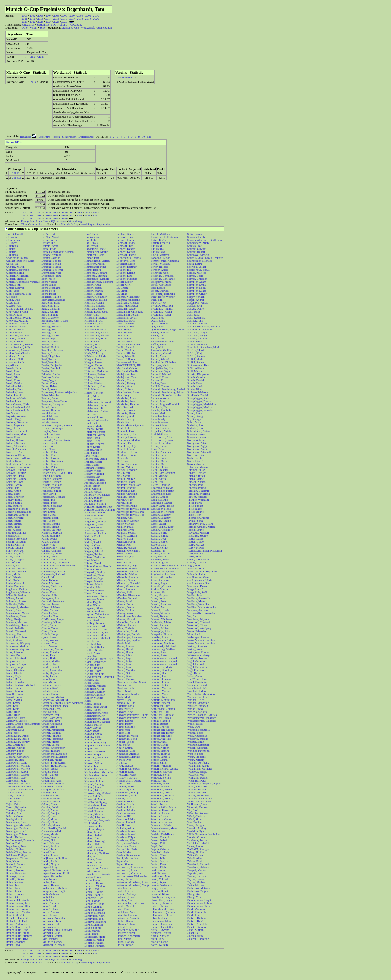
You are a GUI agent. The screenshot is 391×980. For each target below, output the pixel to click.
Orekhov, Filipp (126, 837)
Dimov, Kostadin (16, 873)
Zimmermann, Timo (199, 906)
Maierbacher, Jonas (128, 392)
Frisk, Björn (48, 521)
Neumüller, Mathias (128, 757)
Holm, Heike (92, 380)
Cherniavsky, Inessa (17, 739)
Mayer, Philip (124, 503)
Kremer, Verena (94, 814)
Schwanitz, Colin (161, 819)
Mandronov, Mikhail (128, 440)
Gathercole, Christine (54, 571)
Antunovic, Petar (15, 327)
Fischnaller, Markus (53, 470)
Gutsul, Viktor (50, 822)
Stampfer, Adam (196, 282)
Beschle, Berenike (16, 539)
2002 (32, 16)
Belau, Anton (13, 491)
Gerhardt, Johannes (52, 601)
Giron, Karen (49, 631)
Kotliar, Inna (92, 766)
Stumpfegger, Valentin (200, 410)
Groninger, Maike (52, 760)
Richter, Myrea (159, 464)
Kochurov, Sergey (95, 692)
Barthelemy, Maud (16, 434)
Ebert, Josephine (51, 288)
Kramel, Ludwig (94, 784)
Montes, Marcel (126, 619)
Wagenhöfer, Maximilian (201, 694)
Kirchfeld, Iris (93, 644)
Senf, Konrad (158, 870)
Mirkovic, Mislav (127, 574)
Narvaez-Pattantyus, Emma (132, 715)
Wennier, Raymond (198, 751)
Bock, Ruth (12, 580)
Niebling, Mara (125, 772)
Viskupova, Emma (198, 652)
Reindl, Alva (158, 401)
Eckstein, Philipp (51, 297)
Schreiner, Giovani (162, 772)
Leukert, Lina (124, 276)
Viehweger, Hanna (198, 637)
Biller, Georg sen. (16, 560)
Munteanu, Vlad (126, 688)
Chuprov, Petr (14, 754)
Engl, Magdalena (51, 356)
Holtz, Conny (92, 399)
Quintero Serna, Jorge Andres (168, 330)
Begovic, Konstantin (18, 467)
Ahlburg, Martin (15, 267)
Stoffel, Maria (195, 359)
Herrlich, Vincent (94, 306)
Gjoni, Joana (49, 637)
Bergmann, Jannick (17, 515)
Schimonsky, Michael (163, 646)
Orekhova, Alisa (126, 840)
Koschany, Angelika (96, 757)
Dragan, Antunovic (17, 924)
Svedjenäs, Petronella (200, 452)
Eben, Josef (48, 279)
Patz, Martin (124, 888)
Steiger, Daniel (196, 309)
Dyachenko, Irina (51, 276)
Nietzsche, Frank (126, 775)
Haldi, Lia (47, 900)
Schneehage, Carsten (163, 709)
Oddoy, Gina (124, 798)
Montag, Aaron (125, 613)
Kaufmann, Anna (94, 590)
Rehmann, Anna (160, 398)
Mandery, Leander (127, 437)
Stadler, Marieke (197, 273)
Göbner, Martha (51, 661)
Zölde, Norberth (196, 912)
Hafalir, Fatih (49, 861)
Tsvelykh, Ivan (196, 554)
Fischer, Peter (49, 467)
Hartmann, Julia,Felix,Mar (57, 930)
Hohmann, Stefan (95, 374)
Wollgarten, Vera (197, 804)
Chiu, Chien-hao (15, 745)
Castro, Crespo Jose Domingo (23, 724)
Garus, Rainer (49, 568)
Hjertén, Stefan (93, 344)
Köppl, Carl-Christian (97, 746)
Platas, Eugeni (159, 240)
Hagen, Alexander (52, 876)
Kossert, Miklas (94, 763)
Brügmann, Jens (15, 661)
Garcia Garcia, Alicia (53, 560)
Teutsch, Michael (197, 497)
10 (144, 137)
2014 (48, 19)
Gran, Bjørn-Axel (51, 718)
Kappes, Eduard (94, 551)
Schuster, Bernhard (162, 810)
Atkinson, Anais (15, 356)
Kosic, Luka (92, 760)
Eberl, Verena (49, 282)
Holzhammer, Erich (96, 408)
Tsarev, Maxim (196, 548)
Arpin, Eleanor (14, 341)
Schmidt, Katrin (160, 685)
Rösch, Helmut (159, 548)
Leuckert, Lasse (126, 264)
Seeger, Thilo (158, 843)
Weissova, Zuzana (198, 739)
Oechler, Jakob (125, 804)
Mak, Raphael (125, 407)
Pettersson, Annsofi (128, 918)
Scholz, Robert (159, 724)
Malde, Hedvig (125, 419)
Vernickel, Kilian (197, 625)
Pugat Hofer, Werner (163, 297)
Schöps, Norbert (160, 748)
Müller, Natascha (126, 673)
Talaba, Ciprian (196, 476)
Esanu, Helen (49, 386)
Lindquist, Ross (126, 321)
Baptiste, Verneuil (16, 416)
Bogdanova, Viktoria (18, 592)
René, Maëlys (159, 419)
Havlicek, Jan (92, 237)
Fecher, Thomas (51, 410)
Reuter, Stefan (159, 446)
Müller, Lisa (124, 664)
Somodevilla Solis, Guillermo (204, 240)
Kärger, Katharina (95, 557)
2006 (64, 16)
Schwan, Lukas (160, 816)
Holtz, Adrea (92, 396)
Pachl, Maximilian (127, 858)
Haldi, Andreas (50, 894)
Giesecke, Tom (50, 616)
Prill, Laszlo (158, 288)
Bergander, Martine (17, 509)
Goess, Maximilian (52, 670)
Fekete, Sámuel (50, 422)
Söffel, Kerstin (159, 945)
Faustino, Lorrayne (52, 404)
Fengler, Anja (49, 431)
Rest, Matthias (159, 434)
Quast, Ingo (157, 318)
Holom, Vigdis (93, 383)
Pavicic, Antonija (126, 894)
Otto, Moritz (124, 852)
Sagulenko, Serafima (163, 574)
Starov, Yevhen (196, 297)
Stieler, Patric (195, 341)
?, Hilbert (11, 243)
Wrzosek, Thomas (198, 807)
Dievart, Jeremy (15, 870)
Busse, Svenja (14, 700)
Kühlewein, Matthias (97, 853)
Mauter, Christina (127, 494)
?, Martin (11, 252)
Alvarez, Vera (14, 306)
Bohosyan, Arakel (16, 601)
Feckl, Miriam (50, 416)
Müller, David (125, 649)
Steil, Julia (193, 315)
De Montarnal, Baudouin (20, 840)
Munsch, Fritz (125, 685)
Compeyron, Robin (17, 772)
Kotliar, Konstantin (96, 769)
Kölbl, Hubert (92, 710)
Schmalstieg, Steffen (163, 649)
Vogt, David (194, 673)
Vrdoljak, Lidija (196, 691)
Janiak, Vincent (93, 492)
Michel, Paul (124, 545)
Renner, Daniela (160, 428)
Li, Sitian (122, 294)
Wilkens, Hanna (196, 790)
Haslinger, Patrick (52, 942)
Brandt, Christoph (16, 631)
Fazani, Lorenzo (51, 407)
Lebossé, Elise (125, 237)
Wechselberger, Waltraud (201, 721)
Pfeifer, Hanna (125, 921)
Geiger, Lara (48, 589)
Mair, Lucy (123, 395)
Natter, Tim (123, 733)
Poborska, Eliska (160, 258)
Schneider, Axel (160, 712)
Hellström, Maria (94, 264)
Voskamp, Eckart (197, 685)
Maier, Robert (124, 389)
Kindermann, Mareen (97, 635)
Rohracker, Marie (161, 509)
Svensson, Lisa (196, 455)
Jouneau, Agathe (94, 530)
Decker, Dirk (13, 843)
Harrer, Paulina (50, 912)
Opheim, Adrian (126, 828)
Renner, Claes (159, 425)
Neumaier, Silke (126, 751)
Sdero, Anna (158, 831)
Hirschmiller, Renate (96, 335)
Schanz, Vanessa (160, 613)
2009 (88, 16)
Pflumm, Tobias (126, 924)
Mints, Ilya (123, 560)
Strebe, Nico (194, 389)
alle (149, 137)
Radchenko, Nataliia (163, 341)
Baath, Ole (12, 377)
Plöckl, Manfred (160, 255)
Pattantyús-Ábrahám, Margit (133, 885)
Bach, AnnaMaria (16, 398)
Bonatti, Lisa (13, 610)
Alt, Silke (11, 297)
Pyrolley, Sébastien (162, 306)
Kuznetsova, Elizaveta (97, 874)
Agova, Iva (12, 264)
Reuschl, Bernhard (161, 443)
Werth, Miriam (196, 760)
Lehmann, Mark (126, 243)
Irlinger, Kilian (93, 462)
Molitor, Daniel (125, 607)
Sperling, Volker (196, 267)
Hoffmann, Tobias (95, 368)
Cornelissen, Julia (16, 781)
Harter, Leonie (50, 915)
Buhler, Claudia (15, 682)
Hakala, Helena (50, 885)
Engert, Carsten (50, 353)
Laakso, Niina (93, 877)
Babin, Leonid (14, 395)
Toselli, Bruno (195, 530)
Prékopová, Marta (161, 282)
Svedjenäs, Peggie (198, 446)
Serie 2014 (14, 142)
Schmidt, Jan (158, 676)
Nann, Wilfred (125, 709)
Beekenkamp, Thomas (19, 464)
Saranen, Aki (158, 592)
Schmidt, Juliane (160, 682)
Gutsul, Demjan (50, 813)
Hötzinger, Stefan (95, 432)
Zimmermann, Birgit (199, 900)
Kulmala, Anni (93, 859)
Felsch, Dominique (52, 428)
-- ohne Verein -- (37, 57)
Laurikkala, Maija (95, 937)
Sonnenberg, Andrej (199, 243)
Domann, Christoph (17, 900)
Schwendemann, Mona (164, 828)
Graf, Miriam (49, 712)
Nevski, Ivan (124, 760)
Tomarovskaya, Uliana (200, 524)
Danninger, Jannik (16, 831)
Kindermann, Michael (97, 638)
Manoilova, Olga (126, 446)
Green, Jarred (49, 727)
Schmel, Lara (158, 652)
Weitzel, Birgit (195, 742)
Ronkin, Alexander (162, 530)
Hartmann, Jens (50, 927)
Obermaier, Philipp (127, 792)
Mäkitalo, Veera (126, 410)
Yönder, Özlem (196, 837)
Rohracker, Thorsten (163, 512)
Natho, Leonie (125, 721)
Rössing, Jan (158, 551)
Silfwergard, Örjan (162, 915)
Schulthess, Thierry (162, 798)
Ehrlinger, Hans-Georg (54, 321)
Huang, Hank (92, 438)
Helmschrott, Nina (95, 267)
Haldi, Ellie (48, 897)
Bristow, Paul (13, 655)
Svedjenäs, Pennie (198, 449)
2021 (24, 22)
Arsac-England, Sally (18, 347)
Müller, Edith (124, 655)
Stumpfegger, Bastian (200, 401)
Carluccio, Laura (15, 718)
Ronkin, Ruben (160, 542)
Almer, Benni (14, 285)
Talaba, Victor (195, 479)
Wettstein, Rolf (196, 775)
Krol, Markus (92, 823)
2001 (24, 16)
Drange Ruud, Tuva (17, 939)
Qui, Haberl (157, 327)
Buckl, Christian (15, 670)
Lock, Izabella (125, 333)
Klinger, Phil (92, 680)
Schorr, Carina (159, 760)
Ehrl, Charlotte (50, 318)
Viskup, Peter (195, 649)
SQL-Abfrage (59, 25)
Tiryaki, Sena (195, 521)
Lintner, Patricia (126, 327)
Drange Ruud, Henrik (18, 927)
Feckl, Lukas (49, 413)
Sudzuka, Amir (196, 425)
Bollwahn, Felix (15, 604)
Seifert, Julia (158, 858)
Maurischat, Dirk (126, 491)
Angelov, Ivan (14, 315)
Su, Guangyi (194, 419)
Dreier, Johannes (15, 942)
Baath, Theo (13, 380)
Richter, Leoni (159, 455)
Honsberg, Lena (94, 417)
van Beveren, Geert (198, 577)
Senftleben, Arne (160, 876)
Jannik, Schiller (93, 498)
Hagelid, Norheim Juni (54, 870)
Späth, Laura (194, 264)
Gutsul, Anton (49, 810)
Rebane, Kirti (158, 380)
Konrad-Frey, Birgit (96, 743)
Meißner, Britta (125, 530)
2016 (64, 19)
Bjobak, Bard (13, 565)
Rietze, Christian (160, 485)
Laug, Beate (91, 934)
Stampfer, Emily (197, 285)
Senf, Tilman (158, 873)
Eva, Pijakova (49, 389)
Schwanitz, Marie (161, 825)
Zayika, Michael (197, 882)
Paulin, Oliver (125, 891)
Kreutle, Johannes (95, 817)
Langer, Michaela (95, 913)
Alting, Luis (13, 300)
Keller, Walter (92, 605)
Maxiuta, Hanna (126, 497)
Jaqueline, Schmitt (95, 504)
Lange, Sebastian (94, 910)
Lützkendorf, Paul (127, 362)
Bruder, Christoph (16, 658)
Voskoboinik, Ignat (198, 688)
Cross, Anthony (15, 795)
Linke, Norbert (125, 324)
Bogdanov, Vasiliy (16, 589)
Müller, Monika (126, 670)
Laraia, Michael (94, 925)
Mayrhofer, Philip (127, 506)
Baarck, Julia (13, 368)
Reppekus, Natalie (161, 431)
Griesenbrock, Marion (54, 757)
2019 (88, 19)
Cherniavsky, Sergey (18, 742)
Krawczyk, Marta (95, 799)
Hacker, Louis (49, 855)
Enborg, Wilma (50, 335)
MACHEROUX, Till (129, 365)
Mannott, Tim (124, 443)
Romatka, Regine (161, 521)
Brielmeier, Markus (17, 646)
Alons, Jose (12, 291)
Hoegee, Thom (93, 365)
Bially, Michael (15, 551)
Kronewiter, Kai (94, 826)
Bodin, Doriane (15, 586)
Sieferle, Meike (160, 906)
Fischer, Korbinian (52, 461)
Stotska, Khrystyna (198, 374)
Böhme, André (14, 598)
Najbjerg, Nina (125, 706)
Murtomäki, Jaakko (128, 694)
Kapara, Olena (93, 545)
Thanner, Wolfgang (198, 500)
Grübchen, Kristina (52, 784)
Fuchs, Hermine (51, 536)
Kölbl (88, 701)
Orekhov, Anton (126, 831)
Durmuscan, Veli (51, 273)
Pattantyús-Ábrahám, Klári (132, 882)
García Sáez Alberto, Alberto (58, 565)
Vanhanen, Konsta (198, 586)
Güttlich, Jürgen (51, 825)
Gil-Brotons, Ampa (52, 619)
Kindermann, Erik (95, 626)
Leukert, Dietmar (126, 267)
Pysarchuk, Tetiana (162, 309)
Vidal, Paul (193, 634)
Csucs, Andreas (15, 798)
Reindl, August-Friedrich (165, 404)
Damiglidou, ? (14, 819)
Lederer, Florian (126, 240)
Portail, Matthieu (160, 264)
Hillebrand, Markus (96, 318)
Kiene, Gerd (92, 620)
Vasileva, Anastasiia (199, 598)
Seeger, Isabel (159, 840)
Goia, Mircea (49, 682)
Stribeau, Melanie (197, 392)
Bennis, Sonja (14, 503)
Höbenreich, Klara (95, 350)
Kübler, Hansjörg (94, 841)
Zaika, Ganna (195, 855)
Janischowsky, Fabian (97, 495)
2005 (56, 16)
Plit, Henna (157, 249)
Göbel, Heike (49, 658)
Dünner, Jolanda (51, 258)
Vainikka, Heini (196, 568)
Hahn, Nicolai (49, 879)
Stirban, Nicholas (197, 344)
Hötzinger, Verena (95, 435)
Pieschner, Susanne (128, 930)
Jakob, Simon (92, 486)
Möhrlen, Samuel (127, 598)
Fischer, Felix (49, 452)
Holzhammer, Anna (96, 405)
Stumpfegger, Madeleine (201, 404)
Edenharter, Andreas (53, 300)
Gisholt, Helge (50, 634)
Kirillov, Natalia (94, 650)
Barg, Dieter (13, 428)
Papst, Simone (125, 864)
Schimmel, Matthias (162, 643)
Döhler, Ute (12, 897)
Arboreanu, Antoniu (17, 335)
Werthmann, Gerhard (199, 769)
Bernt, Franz (13, 527)
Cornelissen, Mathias (18, 784)
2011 (24, 19)
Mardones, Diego (127, 452)
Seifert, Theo (158, 864)
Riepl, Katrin (158, 479)
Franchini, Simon (51, 491)
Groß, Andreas (50, 775)
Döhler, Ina (12, 885)
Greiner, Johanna (51, 736)
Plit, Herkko (158, 252)
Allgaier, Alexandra (17, 276)
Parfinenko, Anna (127, 870)
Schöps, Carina (160, 745)
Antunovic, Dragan (17, 324)
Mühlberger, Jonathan (129, 637)
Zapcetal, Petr (195, 873)
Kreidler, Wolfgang (96, 802)
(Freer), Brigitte (15, 234)
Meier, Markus (125, 524)
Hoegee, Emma (93, 359)
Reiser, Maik (158, 413)
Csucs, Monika (14, 801)
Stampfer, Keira (196, 288)
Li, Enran (122, 291)
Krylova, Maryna (94, 829)
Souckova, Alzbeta (198, 255)
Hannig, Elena (50, 909)
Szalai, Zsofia (195, 458)
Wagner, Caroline (197, 697)
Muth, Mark (124, 697)
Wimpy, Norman (197, 792)
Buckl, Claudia (14, 673)
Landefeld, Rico (94, 898)
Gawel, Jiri (48, 577)
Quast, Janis (158, 321)
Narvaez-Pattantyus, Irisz (131, 718)
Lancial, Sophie (94, 895)
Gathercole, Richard (53, 574)
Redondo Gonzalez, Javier (166, 395)
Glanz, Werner (50, 640)
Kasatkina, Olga (94, 578)
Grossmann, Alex (51, 781)
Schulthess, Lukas (161, 792)
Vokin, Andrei (195, 676)
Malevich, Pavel (126, 431)
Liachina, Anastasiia (128, 300)
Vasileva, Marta (196, 601)
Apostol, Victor (15, 330)
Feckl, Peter (48, 419)
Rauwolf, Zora (159, 377)
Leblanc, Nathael (94, 943)
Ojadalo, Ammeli (126, 813)
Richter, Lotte (159, 458)
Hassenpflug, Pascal (53, 945)
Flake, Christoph (51, 476)
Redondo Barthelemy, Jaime (167, 392)
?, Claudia (12, 237)
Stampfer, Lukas (197, 291)
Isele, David (92, 465)
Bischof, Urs (13, 563)
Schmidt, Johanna (161, 679)
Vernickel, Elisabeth (199, 622)
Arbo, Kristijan (15, 333)
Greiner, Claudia (51, 733)
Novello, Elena (125, 787)
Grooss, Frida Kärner (53, 763)
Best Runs (44, 137)
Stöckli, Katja (195, 353)
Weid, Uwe (194, 727)
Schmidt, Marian (160, 691)
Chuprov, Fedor (15, 751)
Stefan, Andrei (195, 300)
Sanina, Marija (159, 589)
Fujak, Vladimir (51, 542)
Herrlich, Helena (94, 303)
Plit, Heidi (157, 246)
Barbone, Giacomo (17, 422)
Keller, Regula (93, 602)
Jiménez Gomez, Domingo (100, 510)
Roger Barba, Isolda (162, 506)
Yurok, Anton (195, 846)
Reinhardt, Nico (160, 407)
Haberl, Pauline (50, 846)
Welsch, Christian (197, 748)
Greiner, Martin (50, 742)
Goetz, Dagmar (50, 673)
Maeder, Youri (125, 386)
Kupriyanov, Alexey (96, 868)
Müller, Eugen (125, 658)
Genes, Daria (49, 592)
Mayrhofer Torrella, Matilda (133, 509)
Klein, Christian (94, 668)
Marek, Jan (123, 458)
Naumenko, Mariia (127, 736)
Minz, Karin (124, 563)
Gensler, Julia (49, 595)
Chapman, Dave (15, 730)
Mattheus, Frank (126, 482)
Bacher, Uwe (13, 401)
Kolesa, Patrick (93, 725)
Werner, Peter (195, 754)
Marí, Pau (122, 461)
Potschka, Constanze (163, 279)
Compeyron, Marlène (18, 769)
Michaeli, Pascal (126, 542)
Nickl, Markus (125, 766)
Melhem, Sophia (126, 533)
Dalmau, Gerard (15, 816)
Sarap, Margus (159, 595)
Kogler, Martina (94, 698)
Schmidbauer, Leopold (164, 658)
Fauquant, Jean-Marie (54, 401)
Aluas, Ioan (12, 303)
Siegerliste (43, 25)
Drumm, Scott (49, 246)
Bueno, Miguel (14, 676)
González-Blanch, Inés (54, 706)
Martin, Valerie (125, 467)
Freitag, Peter (49, 503)
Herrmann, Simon (95, 309)
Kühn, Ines (91, 856)
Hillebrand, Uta (93, 321)
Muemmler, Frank (127, 631)
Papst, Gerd (123, 861)
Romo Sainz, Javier (162, 527)
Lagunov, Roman (94, 883)
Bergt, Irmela (13, 521)
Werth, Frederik (196, 757)
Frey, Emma (48, 512)
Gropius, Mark (50, 772)
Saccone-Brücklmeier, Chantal (168, 565)
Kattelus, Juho (93, 587)
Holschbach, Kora (95, 386)
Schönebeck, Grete (162, 736)
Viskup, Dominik (197, 646)
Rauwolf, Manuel (161, 374)
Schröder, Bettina (161, 778)
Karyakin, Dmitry (95, 572)
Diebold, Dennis (15, 864)
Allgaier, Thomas (16, 279)
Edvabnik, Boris (51, 303)
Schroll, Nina (158, 781)
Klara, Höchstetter (95, 662)
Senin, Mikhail (159, 879)
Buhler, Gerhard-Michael (20, 685)
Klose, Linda (92, 683)
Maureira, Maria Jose (129, 485)
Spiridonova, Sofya (198, 270)
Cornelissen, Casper (17, 775)
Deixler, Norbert (15, 849)
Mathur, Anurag (126, 479)
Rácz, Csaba (158, 338)
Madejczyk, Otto (126, 377)
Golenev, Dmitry (51, 685)
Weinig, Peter (195, 733)
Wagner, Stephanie (198, 703)
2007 (72, 16)
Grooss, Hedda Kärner (54, 766)
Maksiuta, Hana (126, 413)
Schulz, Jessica (159, 804)
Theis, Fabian (195, 506)
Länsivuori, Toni (94, 919)
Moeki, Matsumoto (128, 586)
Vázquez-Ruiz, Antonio (201, 613)
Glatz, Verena (49, 646)
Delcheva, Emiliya (16, 855)
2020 (96, 19)
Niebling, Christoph (128, 769)
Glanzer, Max (49, 643)
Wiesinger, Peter (197, 781)
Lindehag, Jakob (126, 309)
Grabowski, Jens (51, 709)
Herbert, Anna (93, 285)
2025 (56, 22)
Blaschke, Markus (16, 568)
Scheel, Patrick (159, 625)
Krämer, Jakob (93, 790)
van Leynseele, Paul (199, 583)
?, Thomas (12, 255)
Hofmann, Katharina (96, 371)
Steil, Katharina (196, 318)
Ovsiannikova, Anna (128, 855)
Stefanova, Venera (198, 303)
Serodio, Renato (160, 891)
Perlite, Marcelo (126, 906)
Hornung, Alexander (96, 420)
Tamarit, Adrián (196, 482)
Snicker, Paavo (159, 942)
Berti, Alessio (14, 530)
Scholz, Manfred (160, 721)
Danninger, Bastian (17, 828)
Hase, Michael (50, 939)
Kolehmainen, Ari (95, 716)
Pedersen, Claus (126, 897)
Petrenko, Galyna (127, 915)
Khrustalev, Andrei (95, 617)
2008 (80, 16)
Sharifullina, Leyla (162, 900)
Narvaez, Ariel (125, 712)
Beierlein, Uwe (15, 482)
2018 (80, 19)
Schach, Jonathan (161, 604)
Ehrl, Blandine (50, 315)
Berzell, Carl (13, 536)
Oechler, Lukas (125, 807)
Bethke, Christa (15, 545)
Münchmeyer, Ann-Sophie (132, 682)
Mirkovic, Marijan (127, 571)
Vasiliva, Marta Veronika (201, 607)
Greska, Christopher (53, 748)
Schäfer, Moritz (160, 607)
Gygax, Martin (50, 834)
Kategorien (28, 25)
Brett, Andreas (14, 640)
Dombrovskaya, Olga (18, 906)
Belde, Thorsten (15, 497)
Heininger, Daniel (95, 255)
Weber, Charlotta (197, 712)
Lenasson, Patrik (126, 255)
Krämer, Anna (93, 787)
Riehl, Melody (159, 476)
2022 (32, 22)
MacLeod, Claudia (127, 371)
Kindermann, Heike (96, 629)
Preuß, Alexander (161, 285)
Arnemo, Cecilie (15, 338)
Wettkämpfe (88, 28)
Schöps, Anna (159, 742)
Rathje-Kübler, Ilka (162, 368)
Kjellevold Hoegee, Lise (99, 659)
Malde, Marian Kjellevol (131, 425)
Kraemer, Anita (93, 778)
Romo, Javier (158, 524)
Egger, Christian (51, 309)
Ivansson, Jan (92, 477)
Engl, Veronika (50, 362)
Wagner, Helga (196, 700)
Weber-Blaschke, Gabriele (202, 715)
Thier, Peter (194, 515)
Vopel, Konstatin (197, 682)
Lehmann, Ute (125, 246)
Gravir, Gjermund (52, 724)
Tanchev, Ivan (195, 485)
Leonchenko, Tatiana (129, 258)
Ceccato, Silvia (15, 727)
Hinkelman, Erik (94, 324)
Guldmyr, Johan (51, 801)
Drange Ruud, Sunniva (19, 936)
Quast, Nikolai (159, 324)
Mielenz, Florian (126, 548)
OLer (24, 28)
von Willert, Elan (197, 679)
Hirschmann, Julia (95, 330)
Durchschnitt (86, 137)
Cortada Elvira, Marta (18, 787)
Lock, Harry (124, 330)
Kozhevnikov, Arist (96, 775)
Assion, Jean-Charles (18, 353)
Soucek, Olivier (196, 249)
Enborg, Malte (50, 333)
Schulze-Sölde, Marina (164, 807)
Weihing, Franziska (198, 730)
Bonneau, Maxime (16, 622)
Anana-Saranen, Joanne (19, 309)
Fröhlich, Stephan (52, 533)
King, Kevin (92, 641)
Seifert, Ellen (158, 855)
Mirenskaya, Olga (127, 565)
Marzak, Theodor (127, 470)
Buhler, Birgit (14, 679)
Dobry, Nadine (14, 882)
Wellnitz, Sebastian (198, 745)
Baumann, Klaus (15, 455)
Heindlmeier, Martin (96, 252)
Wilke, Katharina (197, 787)
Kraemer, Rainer (94, 781)
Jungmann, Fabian (95, 533)
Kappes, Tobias (93, 554)
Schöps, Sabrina (160, 751)
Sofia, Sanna (194, 234)
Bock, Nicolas (14, 577)
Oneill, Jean (123, 825)
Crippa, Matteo (15, 792)
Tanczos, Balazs (196, 488)
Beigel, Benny (14, 485)
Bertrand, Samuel (16, 533)
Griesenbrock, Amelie (54, 754)
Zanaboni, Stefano (198, 867)
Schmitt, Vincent (160, 703)
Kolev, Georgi (93, 728)
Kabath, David (93, 536)
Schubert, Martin (160, 784)
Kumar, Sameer (93, 862)
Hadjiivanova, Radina (54, 858)
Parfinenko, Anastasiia (130, 867)
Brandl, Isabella (15, 628)
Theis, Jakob (194, 509)
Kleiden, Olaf (92, 665)
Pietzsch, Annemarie (128, 936)
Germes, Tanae (50, 604)
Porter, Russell (159, 267)
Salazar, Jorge (159, 583)
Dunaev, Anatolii (51, 255)
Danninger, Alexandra (18, 825)
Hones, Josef (92, 414)
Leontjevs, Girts (126, 261)
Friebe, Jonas (49, 515)
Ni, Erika (122, 763)
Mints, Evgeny (125, 557)
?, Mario (11, 249)
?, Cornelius (13, 240)
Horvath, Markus (94, 426)
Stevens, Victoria (197, 338)
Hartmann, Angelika (53, 918)
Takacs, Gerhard (197, 473)
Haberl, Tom (49, 849)
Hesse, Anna (92, 315)
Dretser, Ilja (48, 243)
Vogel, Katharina (197, 667)
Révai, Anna (158, 449)
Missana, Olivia (126, 580)
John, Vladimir (93, 519)
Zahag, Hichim (196, 852)
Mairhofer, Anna (126, 398)
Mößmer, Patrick (126, 625)
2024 (48, 22)
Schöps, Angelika (161, 739)
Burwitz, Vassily (15, 697)
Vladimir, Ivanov (197, 658)
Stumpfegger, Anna (198, 398)
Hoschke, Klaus (94, 429)
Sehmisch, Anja (160, 852)
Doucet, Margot (15, 915)
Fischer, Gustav (50, 458)
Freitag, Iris (48, 500)
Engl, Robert (49, 359)
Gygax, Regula (50, 837)
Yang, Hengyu (195, 825)
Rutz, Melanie (159, 557)
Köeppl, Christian (95, 695)
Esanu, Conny (49, 383)
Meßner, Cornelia (127, 536)
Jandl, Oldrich (93, 489)
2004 (48, 16)
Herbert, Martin (94, 291)
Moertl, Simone (126, 589)
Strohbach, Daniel (198, 395)
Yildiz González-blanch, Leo (204, 834)
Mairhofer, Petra (126, 401)
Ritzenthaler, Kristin (163, 491)
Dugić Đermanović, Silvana (57, 252)
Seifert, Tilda (158, 867)
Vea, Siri (192, 616)
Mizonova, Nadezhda (129, 583)
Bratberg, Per (13, 634)
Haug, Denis (92, 234)
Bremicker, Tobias (16, 637)
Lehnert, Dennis (126, 249)
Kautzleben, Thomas (96, 596)
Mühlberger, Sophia (128, 640)
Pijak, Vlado (124, 939)
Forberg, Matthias (52, 485)
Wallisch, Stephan (198, 706)
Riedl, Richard (159, 470)
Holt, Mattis (92, 389)
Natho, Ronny (125, 724)
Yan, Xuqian (194, 822)
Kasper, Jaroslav (94, 581)
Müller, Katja (124, 661)
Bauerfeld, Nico (15, 452)
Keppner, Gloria (94, 608)
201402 (16, 178)
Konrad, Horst (93, 740)
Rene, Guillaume (160, 416)
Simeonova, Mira (161, 921)
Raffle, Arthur (159, 344)
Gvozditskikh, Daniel (54, 828)
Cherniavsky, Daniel (18, 736)
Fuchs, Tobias (49, 539)
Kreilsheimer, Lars (95, 805)
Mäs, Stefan (123, 476)
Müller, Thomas (126, 679)
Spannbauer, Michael (199, 261)
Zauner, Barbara (196, 876)
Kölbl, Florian (93, 704)
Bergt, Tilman (14, 524)
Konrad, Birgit (93, 737)
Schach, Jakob (159, 601)
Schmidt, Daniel (160, 673)
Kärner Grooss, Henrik (98, 566)
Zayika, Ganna (196, 879)
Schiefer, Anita (159, 637)
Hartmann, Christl (52, 921)
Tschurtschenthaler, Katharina (204, 551)
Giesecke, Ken (50, 613)
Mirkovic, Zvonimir (128, 577)
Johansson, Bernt (94, 516)
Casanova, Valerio (16, 721)
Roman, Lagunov (161, 515)
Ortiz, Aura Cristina (128, 843)
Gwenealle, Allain (52, 831)
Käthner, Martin (94, 584)
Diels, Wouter (14, 867)
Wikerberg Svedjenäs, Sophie (204, 784)
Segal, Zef (157, 846)
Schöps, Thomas (160, 754)
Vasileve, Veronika (198, 604)
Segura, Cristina (160, 849)
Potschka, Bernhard (162, 276)
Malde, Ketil (124, 422)
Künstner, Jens (93, 865)
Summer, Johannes (198, 437)
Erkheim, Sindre (51, 374)
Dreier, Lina (13, 945)
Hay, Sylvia (91, 246)
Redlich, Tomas (160, 386)
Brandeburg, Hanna (17, 625)
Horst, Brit (91, 423)
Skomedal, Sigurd (161, 933)
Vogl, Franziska (196, 670)
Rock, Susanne (159, 500)
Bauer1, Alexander (17, 449)
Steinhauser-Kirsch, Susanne (204, 327)
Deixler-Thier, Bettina (18, 852)
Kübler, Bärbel (93, 835)
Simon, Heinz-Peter (162, 924)
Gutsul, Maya (49, 819)
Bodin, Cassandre (16, 583)
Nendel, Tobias (125, 742)
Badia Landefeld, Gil (18, 407)
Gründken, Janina (51, 787)
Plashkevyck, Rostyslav (164, 237)
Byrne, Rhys (13, 712)
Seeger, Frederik (160, 837)
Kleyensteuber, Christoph (99, 677)
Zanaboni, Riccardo (198, 864)
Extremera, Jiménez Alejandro (59, 392)
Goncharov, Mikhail (53, 697)
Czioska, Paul (14, 813)
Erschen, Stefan (50, 377)
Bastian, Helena (15, 440)
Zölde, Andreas (196, 909)
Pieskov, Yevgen (126, 933)
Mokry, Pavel (124, 601)
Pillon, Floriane (125, 942)
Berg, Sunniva (14, 506)
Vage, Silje (193, 565)
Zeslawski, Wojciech (199, 891)
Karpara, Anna (93, 569)
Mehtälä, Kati (124, 518)
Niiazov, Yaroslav (127, 778)
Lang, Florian (92, 901)
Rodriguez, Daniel (161, 503)
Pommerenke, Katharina (165, 261)
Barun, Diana (13, 437)
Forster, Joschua (51, 488)
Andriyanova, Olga (17, 312)
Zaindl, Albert (195, 858)
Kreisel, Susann (94, 811)
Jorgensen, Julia (94, 524)
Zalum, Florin (195, 861)
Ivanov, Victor (93, 471)
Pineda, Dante (125, 945)
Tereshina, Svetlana (198, 494)
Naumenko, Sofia (127, 739)
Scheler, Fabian (160, 628)
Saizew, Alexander (161, 577)
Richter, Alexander (162, 452)
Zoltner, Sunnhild (197, 924)
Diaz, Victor (13, 861)
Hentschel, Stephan (96, 276)
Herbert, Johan (93, 288)
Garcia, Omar (49, 557)
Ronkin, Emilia (160, 536)
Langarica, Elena (94, 904)
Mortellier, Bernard (128, 622)
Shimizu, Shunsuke (162, 903)
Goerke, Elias (49, 664)
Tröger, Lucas (195, 539)
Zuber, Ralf (194, 933)
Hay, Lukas (91, 243)
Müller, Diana (124, 652)
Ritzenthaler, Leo (161, 494)
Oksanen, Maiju (126, 819)
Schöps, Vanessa (160, 757)
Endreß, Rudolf (50, 347)
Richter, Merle (159, 461)
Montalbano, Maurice (129, 616)
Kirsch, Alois (92, 653)
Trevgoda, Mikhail (198, 533)
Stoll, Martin (194, 371)
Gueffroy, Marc (50, 795)
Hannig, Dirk (49, 906)
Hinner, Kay (92, 327)
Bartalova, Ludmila (17, 431)
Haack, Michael (50, 843)
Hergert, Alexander (95, 297)
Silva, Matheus (159, 918)
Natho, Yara (123, 730)
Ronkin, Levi (158, 539)
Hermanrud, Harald (96, 300)
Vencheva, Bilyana (198, 619)
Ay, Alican (12, 365)
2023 (40, 22)
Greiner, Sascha (50, 745)
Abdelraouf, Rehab (17, 258)
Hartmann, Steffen (52, 936)
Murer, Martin (125, 691)
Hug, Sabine (92, 453)
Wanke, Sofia (195, 709)
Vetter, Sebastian (197, 631)
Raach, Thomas (160, 333)
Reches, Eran (158, 383)
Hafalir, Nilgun (50, 864)
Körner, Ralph (93, 754)
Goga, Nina (48, 679)
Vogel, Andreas (196, 661)
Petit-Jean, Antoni (127, 912)
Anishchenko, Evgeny (18, 318)
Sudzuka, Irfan (196, 428)
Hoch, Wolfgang (94, 353)
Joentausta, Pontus (95, 513)
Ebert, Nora (48, 291)
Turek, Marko (195, 557)
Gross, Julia (48, 778)
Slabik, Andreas (160, 936)
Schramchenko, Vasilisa (165, 769)
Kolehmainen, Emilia (97, 719)
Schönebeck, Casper (162, 730)
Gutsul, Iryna (49, 816)
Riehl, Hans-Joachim (163, 473)
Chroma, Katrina (15, 748)
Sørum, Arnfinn (196, 464)
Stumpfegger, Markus (200, 407)
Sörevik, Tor (194, 246)
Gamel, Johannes (51, 551)
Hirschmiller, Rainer (96, 333)
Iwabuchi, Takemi (95, 480)
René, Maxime (159, 422)
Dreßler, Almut (50, 237)
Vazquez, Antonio (197, 610)
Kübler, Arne (92, 832)
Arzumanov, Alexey (17, 350)
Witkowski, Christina (199, 798)
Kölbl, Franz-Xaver (96, 707)
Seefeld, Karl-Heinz (162, 834)
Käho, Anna (91, 539)
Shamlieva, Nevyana (163, 897)
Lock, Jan (122, 335)
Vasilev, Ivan (195, 595)
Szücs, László (195, 461)
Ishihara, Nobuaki (95, 468)
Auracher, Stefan (15, 362)
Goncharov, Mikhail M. (55, 700)
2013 (40, 19)
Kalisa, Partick (93, 542)
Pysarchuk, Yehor (161, 315)
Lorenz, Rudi (124, 341)
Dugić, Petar (48, 249)
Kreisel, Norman (94, 808)
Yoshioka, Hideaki (198, 843)
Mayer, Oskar (124, 500)
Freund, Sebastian (52, 506)
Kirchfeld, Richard (95, 647)
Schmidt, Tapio (160, 697)
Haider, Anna (49, 882)
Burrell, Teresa (14, 694)
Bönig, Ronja (13, 619)
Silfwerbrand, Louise (163, 909)
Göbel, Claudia (50, 652)
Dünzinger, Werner (52, 270)
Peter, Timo (123, 909)
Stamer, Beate (195, 276)
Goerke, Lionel (50, 667)
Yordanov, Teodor (197, 840)
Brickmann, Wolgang (18, 643)
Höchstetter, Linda (95, 356)
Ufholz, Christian (197, 563)
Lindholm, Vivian (127, 318)
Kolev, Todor (92, 731)
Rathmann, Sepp (160, 371)
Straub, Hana (195, 383)
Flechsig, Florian (51, 482)
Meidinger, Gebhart (128, 521)
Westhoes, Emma (197, 772)
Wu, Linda (193, 810)
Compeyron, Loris (16, 763)
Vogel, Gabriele (196, 664)
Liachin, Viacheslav (128, 297)
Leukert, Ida (124, 270)
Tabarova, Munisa (198, 467)
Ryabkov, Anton (160, 560)
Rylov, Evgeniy (160, 563)
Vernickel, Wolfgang (199, 628)
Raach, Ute (157, 335)
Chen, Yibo (12, 733)
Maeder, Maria (125, 380)
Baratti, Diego (14, 419)
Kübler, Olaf (92, 844)
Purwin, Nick (158, 303)
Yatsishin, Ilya (195, 831)
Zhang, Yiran (195, 897)
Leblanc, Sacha (125, 234)
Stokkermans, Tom (198, 365)
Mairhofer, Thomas (128, 404)
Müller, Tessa (124, 676)
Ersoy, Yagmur (50, 380)
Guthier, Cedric (50, 807)
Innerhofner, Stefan (96, 459)
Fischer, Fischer (51, 455)
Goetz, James (49, 676)
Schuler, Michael (160, 787)
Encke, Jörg (48, 338)
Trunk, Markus (196, 545)
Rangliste (26, 137)
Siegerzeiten (105, 28)
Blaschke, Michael (16, 571)
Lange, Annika (93, 907)
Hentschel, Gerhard (96, 273)
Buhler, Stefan (14, 688)
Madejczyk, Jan (126, 374)
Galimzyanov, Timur (53, 548)
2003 (40, 16)
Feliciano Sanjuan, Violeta (57, 425)
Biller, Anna (13, 557)
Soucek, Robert (196, 252)
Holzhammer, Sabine (97, 411)
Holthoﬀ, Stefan (94, 393)
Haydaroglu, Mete (95, 249)
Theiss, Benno (195, 512)
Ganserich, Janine (52, 554)
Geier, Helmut (50, 580)
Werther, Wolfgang (198, 763)
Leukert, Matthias (127, 279)
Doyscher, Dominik (17, 918)
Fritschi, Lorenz (51, 524)
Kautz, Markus (93, 593)
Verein (34, 28)
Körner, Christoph (95, 751)
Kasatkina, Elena (94, 575)
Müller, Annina (125, 646)
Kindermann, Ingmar (97, 632)
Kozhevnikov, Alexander (99, 772)
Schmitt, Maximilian (163, 700)
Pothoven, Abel (160, 273)
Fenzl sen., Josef (51, 437)
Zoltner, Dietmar (197, 918)
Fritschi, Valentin (51, 530)
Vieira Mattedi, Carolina (201, 640)
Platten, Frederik (160, 243)
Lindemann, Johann (128, 315)
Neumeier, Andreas (128, 754)
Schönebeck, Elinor (162, 733)
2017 (72, 19)
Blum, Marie (13, 574)
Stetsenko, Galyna (198, 333)
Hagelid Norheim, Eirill (55, 873)
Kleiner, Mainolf (94, 674)
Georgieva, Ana (50, 598)
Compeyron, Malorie (18, 766)
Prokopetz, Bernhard (163, 294)
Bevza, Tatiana (14, 548)
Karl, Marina (92, 560)
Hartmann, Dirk (50, 924)
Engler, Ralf (48, 371)
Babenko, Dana (15, 389)
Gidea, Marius (50, 610)
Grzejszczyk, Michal (53, 790)
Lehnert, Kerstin (126, 252)
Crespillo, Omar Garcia (19, 790)
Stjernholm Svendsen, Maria (204, 347)
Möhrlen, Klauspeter (128, 595)
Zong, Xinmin (195, 930)
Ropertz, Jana (159, 545)
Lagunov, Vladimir (95, 886)
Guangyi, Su (48, 792)
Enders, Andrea (50, 341)
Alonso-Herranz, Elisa (19, 294)
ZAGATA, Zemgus (198, 849)
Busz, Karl (12, 706)
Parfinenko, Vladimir (129, 873)
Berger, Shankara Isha (18, 512)
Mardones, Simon (127, 455)
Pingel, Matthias (160, 234)
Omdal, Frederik (126, 822)
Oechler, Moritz (126, 810)
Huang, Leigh (92, 441)
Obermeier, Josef (126, 795)
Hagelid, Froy (49, 867)
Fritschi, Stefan (50, 527)
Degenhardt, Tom (16, 846)
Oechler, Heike (125, 801)
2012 (32, 19)
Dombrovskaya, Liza (18, 903)
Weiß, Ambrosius (197, 736)
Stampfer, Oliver (197, 294)
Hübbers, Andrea (94, 444)
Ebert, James (49, 285)
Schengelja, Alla (160, 631)
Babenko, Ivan (14, 392)
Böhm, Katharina (16, 595)
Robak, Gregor (159, 497)
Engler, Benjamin (51, 365)
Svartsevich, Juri (197, 440)
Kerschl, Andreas (94, 611)
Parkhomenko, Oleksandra (132, 876)
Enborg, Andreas (51, 327)
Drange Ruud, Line (17, 930)
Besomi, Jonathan (16, 542)
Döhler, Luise (14, 891)
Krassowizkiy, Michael (98, 793)
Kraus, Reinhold (94, 796)
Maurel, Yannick (126, 488)
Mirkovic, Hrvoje (127, 568)
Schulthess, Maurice (162, 795)
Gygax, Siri (48, 840)
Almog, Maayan (15, 288)
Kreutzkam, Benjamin (97, 820)
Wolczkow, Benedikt (199, 801)
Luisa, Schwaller (126, 356)
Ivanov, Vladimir (94, 474)
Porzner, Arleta (159, 270)
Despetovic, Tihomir (18, 858)
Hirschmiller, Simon (96, 338)
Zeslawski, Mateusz (199, 888)
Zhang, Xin (194, 894)
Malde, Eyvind (125, 416)
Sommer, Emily (196, 237)
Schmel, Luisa (159, 655)
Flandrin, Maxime (52, 479)
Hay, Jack (90, 240)
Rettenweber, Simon (163, 440)
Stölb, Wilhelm (196, 368)
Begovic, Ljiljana (16, 470)
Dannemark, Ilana (16, 822)
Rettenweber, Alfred (162, 437)
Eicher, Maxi (49, 324)
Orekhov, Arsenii (126, 834)
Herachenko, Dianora (97, 279)
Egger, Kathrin (50, 312)
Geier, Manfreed (51, 583)
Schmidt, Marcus (161, 688)
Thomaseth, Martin (198, 518)
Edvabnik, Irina (50, 306)
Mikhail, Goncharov (128, 551)
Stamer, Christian (197, 279)
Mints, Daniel (124, 554)
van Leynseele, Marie (200, 580)
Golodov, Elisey (51, 691)
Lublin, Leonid (125, 347)
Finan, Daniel (49, 443)
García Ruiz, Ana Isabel (55, 563)
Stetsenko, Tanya (197, 335)
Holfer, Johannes (94, 377)
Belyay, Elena (14, 500)
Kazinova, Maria (94, 599)
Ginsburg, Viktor (51, 622)
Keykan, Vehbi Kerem (97, 614)
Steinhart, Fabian (197, 324)
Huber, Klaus (92, 447)
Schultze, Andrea (161, 801)
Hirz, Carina (92, 341)
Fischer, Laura (50, 464)
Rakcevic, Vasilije (161, 350)
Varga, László (195, 589)
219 (71, 22)
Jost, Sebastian (93, 527)
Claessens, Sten (15, 760)
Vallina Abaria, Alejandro (202, 571)
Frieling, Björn (50, 518)
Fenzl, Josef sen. (51, 434)
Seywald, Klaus (160, 894)
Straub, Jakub (195, 386)
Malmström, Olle (126, 434)
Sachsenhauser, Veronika (165, 568)
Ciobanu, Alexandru (17, 757)
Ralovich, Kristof (161, 353)
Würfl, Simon (195, 819)
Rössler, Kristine (160, 554)
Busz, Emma (13, 703)
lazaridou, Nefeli (94, 940)
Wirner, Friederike (198, 795)
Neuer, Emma (124, 748)
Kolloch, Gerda (93, 734)
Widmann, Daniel (197, 778)
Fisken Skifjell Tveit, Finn (56, 473)
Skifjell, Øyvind (160, 930)
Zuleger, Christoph (198, 939)
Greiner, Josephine (52, 739)
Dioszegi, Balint (15, 876)
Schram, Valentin (161, 766)
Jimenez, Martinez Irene (98, 507)
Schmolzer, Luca (160, 706)
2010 (96, 16)
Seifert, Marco (159, 861)
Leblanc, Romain (94, 946)
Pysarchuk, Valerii (161, 312)
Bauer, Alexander (16, 446)
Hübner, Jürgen (93, 450)
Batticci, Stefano (15, 443)
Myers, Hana (124, 700)
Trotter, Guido (195, 542)
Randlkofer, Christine (163, 362)
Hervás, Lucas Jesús (96, 312)
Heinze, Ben (92, 258)
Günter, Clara (49, 804)
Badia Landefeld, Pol (18, 410)
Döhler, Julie (13, 888)
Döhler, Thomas (15, 894)
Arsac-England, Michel (19, 344)
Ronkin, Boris (159, 533)
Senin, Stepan (159, 882)
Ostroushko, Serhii (127, 849)
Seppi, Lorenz (159, 888)
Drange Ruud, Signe (18, 933)
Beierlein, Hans (15, 476)
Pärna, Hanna (124, 879)
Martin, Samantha (127, 464)
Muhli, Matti (124, 643)
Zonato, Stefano (196, 927)
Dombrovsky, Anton (17, 909)
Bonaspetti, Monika (17, 607)
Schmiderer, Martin (162, 667)
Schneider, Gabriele (162, 715)
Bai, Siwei (12, 413)
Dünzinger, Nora (51, 267)
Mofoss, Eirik (124, 592)
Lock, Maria (124, 338)
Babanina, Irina (15, 386)
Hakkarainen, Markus (54, 888)
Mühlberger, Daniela (128, 634)
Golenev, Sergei (51, 688)
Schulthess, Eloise (161, 790)
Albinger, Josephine (17, 270)
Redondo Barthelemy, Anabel (168, 389)
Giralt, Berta (48, 625)
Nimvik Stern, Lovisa (129, 781)
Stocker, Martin (196, 350)
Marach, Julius (125, 449)
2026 (64, 22)
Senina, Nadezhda (161, 885)
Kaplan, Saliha (93, 548)
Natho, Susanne (126, 727)
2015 (56, 19)
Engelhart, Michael (52, 350)
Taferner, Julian (196, 470)
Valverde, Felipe (197, 574)
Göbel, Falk (48, 655)
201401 (16, 173)
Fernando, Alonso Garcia (56, 440)
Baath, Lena (13, 374)
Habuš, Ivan (48, 852)
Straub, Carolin (196, 377)
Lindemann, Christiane (130, 312)
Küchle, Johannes (95, 847)
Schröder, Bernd (160, 775)
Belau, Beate (13, 494)
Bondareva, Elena (16, 616)
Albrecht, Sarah (15, 273)
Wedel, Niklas (195, 724)
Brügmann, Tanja (16, 664)
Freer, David (48, 494)
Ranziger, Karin (160, 365)
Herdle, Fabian (93, 294)
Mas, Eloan (123, 473)
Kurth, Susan (92, 871)
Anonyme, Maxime (17, 321)
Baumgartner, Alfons (18, 458)
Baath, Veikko (14, 383)
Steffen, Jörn (194, 306)
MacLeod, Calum (127, 368)
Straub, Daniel (195, 380)
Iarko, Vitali (91, 456)
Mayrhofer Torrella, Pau (130, 512)
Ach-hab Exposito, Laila (20, 261)
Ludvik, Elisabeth (127, 353)
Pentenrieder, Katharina (130, 903)
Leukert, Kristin (126, 273)
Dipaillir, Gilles (15, 879)
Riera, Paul (157, 482)
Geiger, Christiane (52, 586)
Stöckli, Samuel (196, 356)
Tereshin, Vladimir (198, 491)
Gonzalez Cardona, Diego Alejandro (62, 703)
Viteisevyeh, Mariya (199, 655)
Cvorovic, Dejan (15, 810)
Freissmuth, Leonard (53, 497)
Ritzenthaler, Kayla (162, 488)
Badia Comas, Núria (18, 404)
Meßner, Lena (124, 539)
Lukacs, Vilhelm (126, 359)
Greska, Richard (51, 751)
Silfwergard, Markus (163, 912)
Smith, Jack (157, 939)
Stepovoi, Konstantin (199, 330)
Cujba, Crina (13, 804)
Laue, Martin (92, 931)
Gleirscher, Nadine (52, 649)
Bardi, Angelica (15, 425)
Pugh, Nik (157, 300)
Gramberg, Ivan (50, 715)
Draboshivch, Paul (16, 921)
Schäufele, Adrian (161, 622)
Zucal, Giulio (195, 936)
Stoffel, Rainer (196, 362)
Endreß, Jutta (49, 344)
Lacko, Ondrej (93, 880)
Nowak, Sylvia (125, 790)
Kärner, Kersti (93, 563)
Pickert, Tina (124, 927)
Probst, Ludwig (160, 291)
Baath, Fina (12, 371)
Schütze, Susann (160, 813)
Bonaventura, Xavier (18, 613)
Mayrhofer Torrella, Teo (130, 515)
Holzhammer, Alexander (99, 402)
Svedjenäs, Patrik (197, 443)
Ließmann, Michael (128, 303)
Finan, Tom (48, 449)
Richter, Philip (159, 467)
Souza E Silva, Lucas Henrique (205, 258)
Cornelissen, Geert (16, 778)
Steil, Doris (194, 312)
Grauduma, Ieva (51, 721)
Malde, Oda (123, 428)
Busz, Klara (12, 709)
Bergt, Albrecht (15, 518)
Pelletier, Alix (124, 900)
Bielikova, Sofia (15, 554)
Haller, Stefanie (50, 903)
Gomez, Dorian (50, 694)
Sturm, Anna (194, 413)
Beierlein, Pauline (16, 479)
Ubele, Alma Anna (198, 560)
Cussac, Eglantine (16, 807)
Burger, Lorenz (14, 691)
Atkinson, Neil (14, 359)
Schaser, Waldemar (162, 619)
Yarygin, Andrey (197, 828)
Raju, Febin (157, 347)
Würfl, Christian (197, 816)
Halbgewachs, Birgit (53, 891)
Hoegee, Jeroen (93, 362)
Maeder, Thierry (126, 383)
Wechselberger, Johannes (202, 718)
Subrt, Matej (194, 422)
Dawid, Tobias (14, 837)
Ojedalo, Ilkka (125, 816)
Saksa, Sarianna (160, 580)
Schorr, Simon (159, 763)
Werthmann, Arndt (198, 766)
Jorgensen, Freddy (95, 521)
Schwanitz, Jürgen (161, 822)
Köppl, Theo (92, 749)
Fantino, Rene (49, 398)
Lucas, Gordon (125, 350)
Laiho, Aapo (92, 889)
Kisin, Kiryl (91, 656)
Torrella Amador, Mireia (201, 527)
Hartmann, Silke (51, 933)
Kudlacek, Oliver (94, 850)
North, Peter (124, 784)
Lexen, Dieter (124, 282)
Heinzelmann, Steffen (97, 261)
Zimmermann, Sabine (200, 903)
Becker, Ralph (14, 461)
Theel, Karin (194, 503)
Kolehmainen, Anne (96, 713)
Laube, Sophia (93, 928)
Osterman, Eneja (126, 846)
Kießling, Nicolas (95, 623)
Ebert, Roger (49, 294)
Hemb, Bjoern (93, 270)
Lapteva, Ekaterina (95, 922)
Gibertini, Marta (51, 607)
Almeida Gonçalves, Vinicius (23, 282)
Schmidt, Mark (159, 694)
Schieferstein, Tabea (162, 640)
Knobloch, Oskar (94, 689)
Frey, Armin (48, 509)
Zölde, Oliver (195, 915)
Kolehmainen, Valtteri (97, 722)
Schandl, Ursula (160, 610)
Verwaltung (76, 25)
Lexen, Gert (123, 285)
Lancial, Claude (94, 892)
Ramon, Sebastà (160, 359)
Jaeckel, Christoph (95, 483)
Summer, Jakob (196, 434)
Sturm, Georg (195, 416)
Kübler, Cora (92, 838)
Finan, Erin (48, 446)
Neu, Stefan (123, 745)
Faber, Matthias (50, 395)
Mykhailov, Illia (126, 703)
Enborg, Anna (49, 330)
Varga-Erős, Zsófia (198, 592)
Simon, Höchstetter (162, 927)
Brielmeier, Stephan (17, 649)
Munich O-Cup (70, 28)
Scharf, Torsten (160, 616)
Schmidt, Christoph (162, 670)
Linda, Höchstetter (127, 306)
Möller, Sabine (125, 610)
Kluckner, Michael (95, 686)
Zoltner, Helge (195, 921)
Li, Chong (122, 288)
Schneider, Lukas (161, 718)
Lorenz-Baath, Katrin (129, 344)
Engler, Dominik (51, 368)
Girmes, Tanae (50, 628)
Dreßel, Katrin (50, 234)
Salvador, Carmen (161, 586)
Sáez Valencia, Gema (163, 571)
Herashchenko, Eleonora (99, 282)
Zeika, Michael (196, 885)
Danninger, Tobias (16, 834)
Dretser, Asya (49, 240)
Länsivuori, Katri (94, 916)
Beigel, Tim (12, 488)
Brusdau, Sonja (15, 667)
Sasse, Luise (158, 598)
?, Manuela (12, 246)
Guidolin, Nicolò (51, 798)
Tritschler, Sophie (197, 536)
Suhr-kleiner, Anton (198, 431)
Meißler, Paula (125, 527)
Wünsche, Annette (198, 813)
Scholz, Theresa (160, 727)
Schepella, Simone (161, 634)
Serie (43, 28)
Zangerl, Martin (196, 870)
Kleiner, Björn (93, 671)
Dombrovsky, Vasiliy (18, 912)
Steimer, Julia (195, 321)
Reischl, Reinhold (161, 410)
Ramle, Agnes (159, 356)
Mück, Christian (126, 628)
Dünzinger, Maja (51, 264)
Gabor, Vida (48, 545)
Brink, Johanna (15, 652)
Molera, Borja (125, 604)
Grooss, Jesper (50, 769)
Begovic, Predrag (16, 473)
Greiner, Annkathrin (53, 730)
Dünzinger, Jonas (51, 261)
